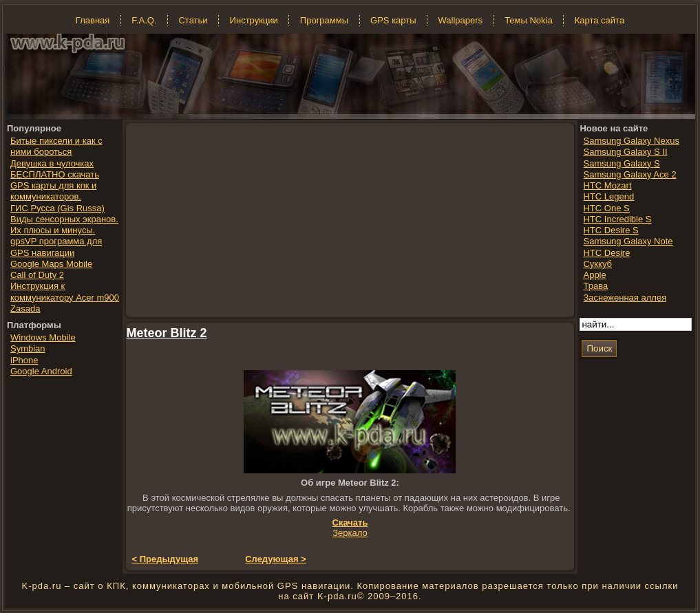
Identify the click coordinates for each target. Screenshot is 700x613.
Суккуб (597, 264)
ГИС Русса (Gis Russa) (57, 208)
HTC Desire (606, 253)
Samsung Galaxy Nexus (631, 141)
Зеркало (350, 533)
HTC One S (606, 208)
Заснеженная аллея (625, 298)
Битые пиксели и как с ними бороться (56, 146)
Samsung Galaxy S (621, 163)
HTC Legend (608, 196)
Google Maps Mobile (51, 264)
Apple (594, 275)
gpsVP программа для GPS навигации (56, 247)
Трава (595, 286)
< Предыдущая (166, 559)
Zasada (25, 309)
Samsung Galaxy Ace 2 (629, 174)
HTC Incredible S (617, 219)
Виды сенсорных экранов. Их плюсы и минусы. (64, 225)
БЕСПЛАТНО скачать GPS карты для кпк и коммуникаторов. (55, 186)
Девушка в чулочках (52, 163)
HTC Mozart (607, 185)
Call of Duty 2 (37, 275)
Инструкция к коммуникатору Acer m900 (65, 291)
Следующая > (276, 559)
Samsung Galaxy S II (625, 152)
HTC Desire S (611, 230)
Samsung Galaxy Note (628, 241)
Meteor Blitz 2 (167, 333)
